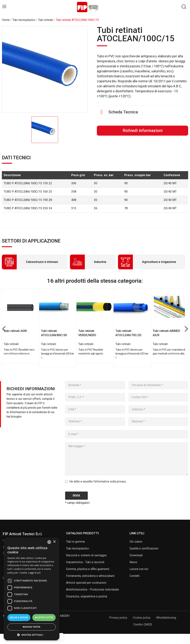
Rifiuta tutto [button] (32, 627)
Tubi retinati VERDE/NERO (87, 333)
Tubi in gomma (75, 542)
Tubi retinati (11, 344)
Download (136, 555)
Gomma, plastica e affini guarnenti (88, 569)
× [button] (54, 542)
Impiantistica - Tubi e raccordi (85, 562)
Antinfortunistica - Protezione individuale (92, 590)
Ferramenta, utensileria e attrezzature (90, 576)
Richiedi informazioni (143, 130)
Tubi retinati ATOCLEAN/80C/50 (54, 333)
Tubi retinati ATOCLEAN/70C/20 (128, 333)
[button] (32, 635)
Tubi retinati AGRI (15, 331)
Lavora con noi (139, 569)
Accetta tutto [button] (44, 617)
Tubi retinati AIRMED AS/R (166, 333)
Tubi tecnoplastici (77, 548)
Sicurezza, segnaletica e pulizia (87, 596)
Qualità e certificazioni (144, 548)
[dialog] (32, 589)
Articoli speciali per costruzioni (86, 583)
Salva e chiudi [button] (19, 617)
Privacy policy (118, 618)
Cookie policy (142, 618)
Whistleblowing (166, 618)
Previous (4, 329)
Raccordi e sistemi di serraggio (86, 555)
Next (186, 329)
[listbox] (49, 542)
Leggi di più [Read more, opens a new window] (35, 573)
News (133, 562)
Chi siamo (136, 542)
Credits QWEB (143, 624)
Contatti (135, 576)
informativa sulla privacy (110, 481)
